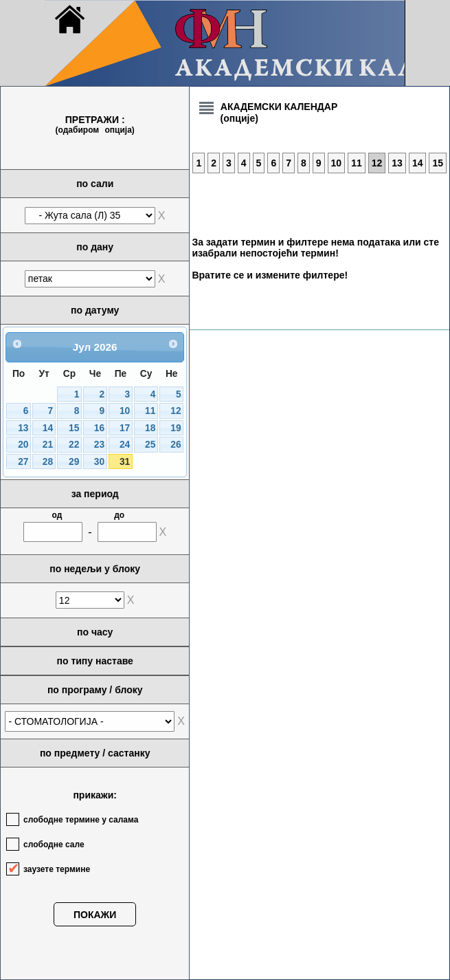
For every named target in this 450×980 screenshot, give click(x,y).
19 (176, 428)
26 (176, 445)
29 (74, 462)
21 (48, 445)
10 (125, 411)
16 (99, 428)
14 (48, 428)
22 (74, 445)
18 (150, 428)
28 (48, 462)
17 (125, 428)
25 (150, 445)
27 (23, 462)
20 (23, 445)
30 (99, 462)
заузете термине (57, 869)
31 (125, 462)
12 (176, 411)
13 (23, 428)
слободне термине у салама (81, 820)
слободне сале (54, 845)
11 (150, 411)
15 (74, 428)
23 (99, 445)
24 (125, 445)
